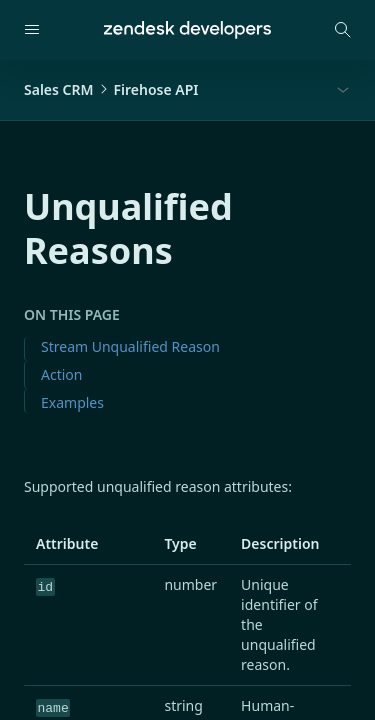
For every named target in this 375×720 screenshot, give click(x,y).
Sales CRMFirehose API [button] (111, 89)
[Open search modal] (343, 30)
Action (61, 374)
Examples (72, 402)
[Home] (187, 30)
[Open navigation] (32, 30)
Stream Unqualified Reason (130, 346)
